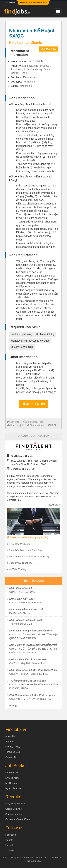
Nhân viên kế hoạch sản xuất (26, 620)
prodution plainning (21, 334)
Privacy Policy (13, 747)
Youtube (10, 850)
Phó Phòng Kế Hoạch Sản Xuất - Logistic (32, 695)
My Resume (12, 783)
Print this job (15, 425)
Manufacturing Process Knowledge (30, 341)
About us (10, 736)
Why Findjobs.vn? (15, 804)
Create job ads (13, 809)
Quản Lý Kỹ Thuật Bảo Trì (22, 563)
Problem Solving (45, 334)
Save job (13, 422)
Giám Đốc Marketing (20, 544)
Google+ (10, 840)
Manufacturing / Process (36, 66)
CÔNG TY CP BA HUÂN (22, 592)
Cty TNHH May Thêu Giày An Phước (29, 663)
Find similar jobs (33, 422)
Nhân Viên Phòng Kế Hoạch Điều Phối (31, 631)
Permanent (29, 82)
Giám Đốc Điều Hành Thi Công (25, 550)
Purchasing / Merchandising (26, 69)
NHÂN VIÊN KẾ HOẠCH (22, 599)
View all (13, 706)
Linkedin (10, 845)
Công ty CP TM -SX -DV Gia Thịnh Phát (30, 699)
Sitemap (10, 741)
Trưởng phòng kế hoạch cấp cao (28, 681)
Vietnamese (10, 3)
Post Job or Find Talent (33, 2)
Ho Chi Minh (36, 61)
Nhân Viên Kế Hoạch (21, 588)
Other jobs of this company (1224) (28, 537)
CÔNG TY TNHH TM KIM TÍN (25, 603)
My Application (13, 788)
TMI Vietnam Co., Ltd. (21, 624)
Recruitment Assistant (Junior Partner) (29, 557)
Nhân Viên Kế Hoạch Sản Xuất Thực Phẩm (33, 670)
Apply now (48, 49)
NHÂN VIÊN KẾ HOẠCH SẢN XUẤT (29, 659)
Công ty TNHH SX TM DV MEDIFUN (29, 674)
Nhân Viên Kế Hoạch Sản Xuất (26, 609)
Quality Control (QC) (22, 347)
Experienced (30, 77)
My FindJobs (12, 773)
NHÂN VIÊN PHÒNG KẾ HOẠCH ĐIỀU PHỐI (33, 645)
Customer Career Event (18, 819)
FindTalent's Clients (20, 613)
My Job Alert (12, 778)
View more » (54, 505)
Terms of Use (13, 752)
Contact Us (11, 757)
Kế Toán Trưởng (17, 569)
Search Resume (14, 814)
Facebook (11, 835)
